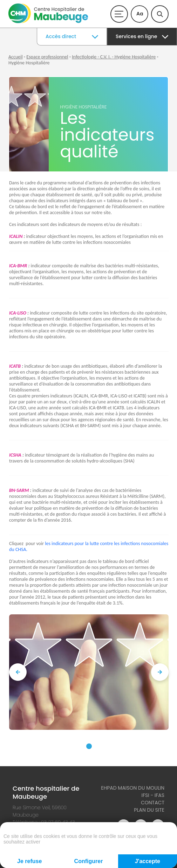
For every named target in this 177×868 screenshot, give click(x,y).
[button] (89, 746)
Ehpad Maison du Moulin (133, 788)
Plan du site (149, 810)
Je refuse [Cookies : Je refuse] (29, 861)
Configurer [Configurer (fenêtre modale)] (89, 861)
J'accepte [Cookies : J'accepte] (148, 861)
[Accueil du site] (48, 22)
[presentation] (18, 672)
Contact (153, 803)
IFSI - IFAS (153, 795)
